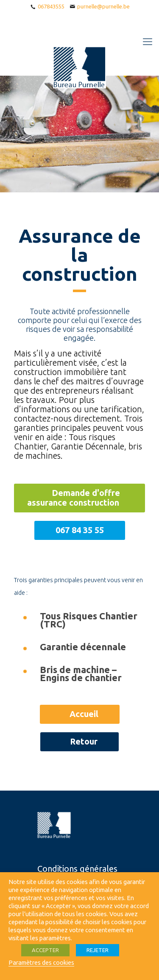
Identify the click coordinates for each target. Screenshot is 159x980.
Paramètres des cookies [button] (41, 962)
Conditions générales (77, 869)
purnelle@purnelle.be (103, 6)
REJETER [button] (98, 950)
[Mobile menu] (148, 41)
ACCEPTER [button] (45, 950)
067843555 (51, 6)
